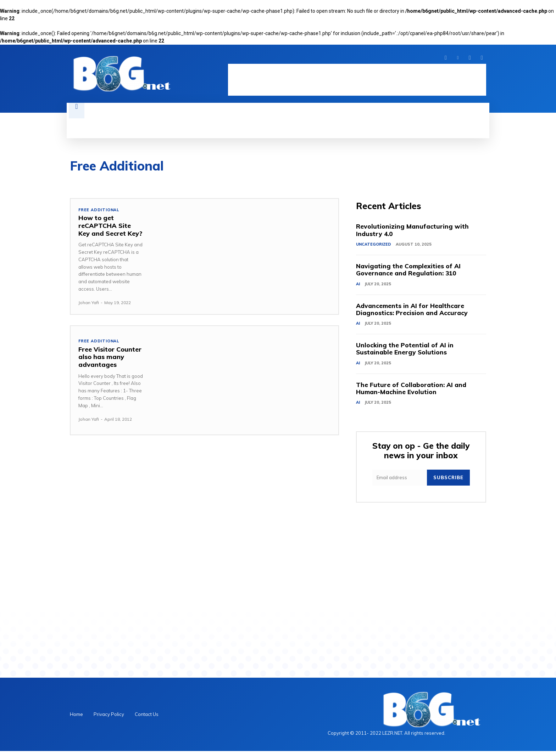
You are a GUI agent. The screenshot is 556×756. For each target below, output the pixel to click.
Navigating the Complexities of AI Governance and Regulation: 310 (409, 271)
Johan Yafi (89, 303)
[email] (400, 483)
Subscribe (448, 482)
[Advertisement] (357, 80)
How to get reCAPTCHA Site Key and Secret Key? (110, 226)
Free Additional (99, 210)
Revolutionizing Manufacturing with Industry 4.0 (413, 231)
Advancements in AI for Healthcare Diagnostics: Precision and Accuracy (413, 312)
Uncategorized (374, 245)
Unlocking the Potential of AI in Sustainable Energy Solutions (405, 352)
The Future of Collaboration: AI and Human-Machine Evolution (412, 393)
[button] (77, 111)
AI (358, 286)
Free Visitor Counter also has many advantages (110, 357)
